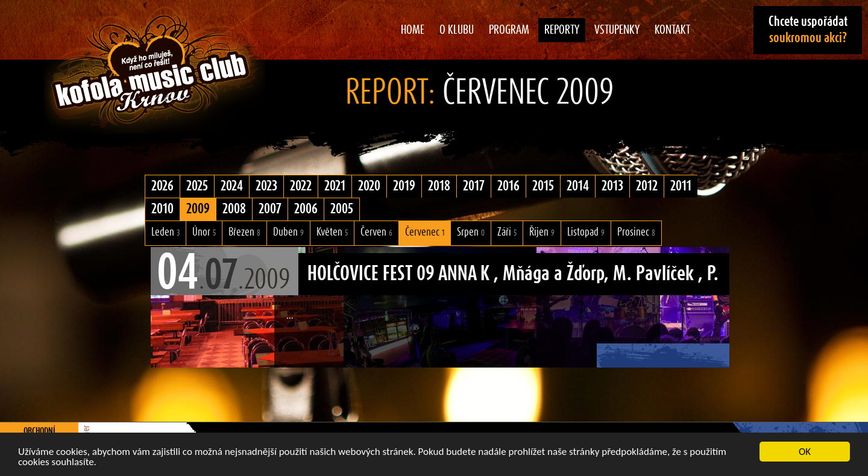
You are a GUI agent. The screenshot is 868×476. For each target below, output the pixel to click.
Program (509, 30)
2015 (543, 186)
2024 (232, 186)
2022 (301, 186)
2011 (681, 186)
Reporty (562, 30)
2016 (508, 186)
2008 (234, 209)
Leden (165, 232)
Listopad (586, 232)
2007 (270, 209)
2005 (342, 209)
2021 (335, 186)
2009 (198, 209)
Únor (204, 232)
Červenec (425, 232)
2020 (369, 186)
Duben (288, 232)
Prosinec (636, 232)
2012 (647, 186)
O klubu (457, 30)
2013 (612, 186)
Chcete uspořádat (808, 30)
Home (413, 30)
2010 (162, 209)
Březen (244, 232)
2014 (578, 186)
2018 (439, 186)
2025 (197, 186)
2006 (306, 209)
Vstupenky (617, 30)
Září (507, 232)
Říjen (542, 232)
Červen (376, 232)
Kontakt (672, 30)
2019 (404, 186)
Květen (332, 232)
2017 (474, 186)
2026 (162, 186)
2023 (266, 186)
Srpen (471, 232)
